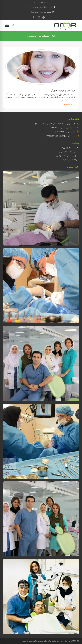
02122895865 (41, 2)
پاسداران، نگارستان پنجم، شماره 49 (41, 7)
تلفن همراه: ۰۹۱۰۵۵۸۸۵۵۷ (65, 132)
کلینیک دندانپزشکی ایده (69, 148)
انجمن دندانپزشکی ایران (69, 152)
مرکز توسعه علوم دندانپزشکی (67, 156)
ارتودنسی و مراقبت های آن (63, 91)
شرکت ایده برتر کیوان (70, 160)
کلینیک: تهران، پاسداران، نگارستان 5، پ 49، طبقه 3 (55, 124)
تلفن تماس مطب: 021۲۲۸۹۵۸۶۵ (62, 128)
